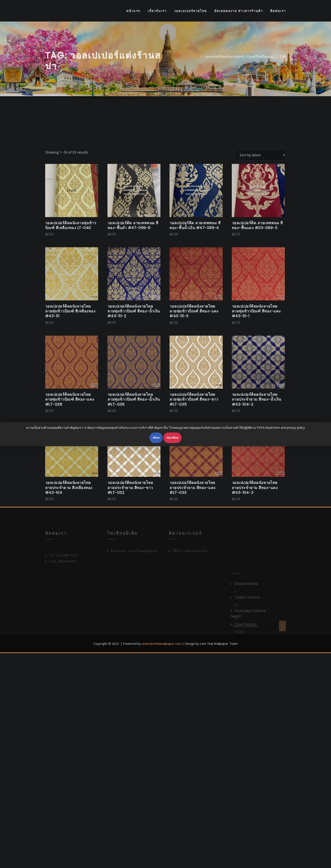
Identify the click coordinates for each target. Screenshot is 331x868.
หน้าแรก (133, 11)
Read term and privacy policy (285, 428)
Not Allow (172, 438)
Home (194, 61)
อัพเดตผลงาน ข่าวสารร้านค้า (239, 11)
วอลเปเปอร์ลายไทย (190, 11)
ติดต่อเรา (278, 11)
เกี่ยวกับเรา (157, 11)
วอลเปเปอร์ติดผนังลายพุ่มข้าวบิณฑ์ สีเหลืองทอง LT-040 (245, 61)
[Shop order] (260, 233)
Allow (156, 438)
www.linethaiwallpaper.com (161, 644)
